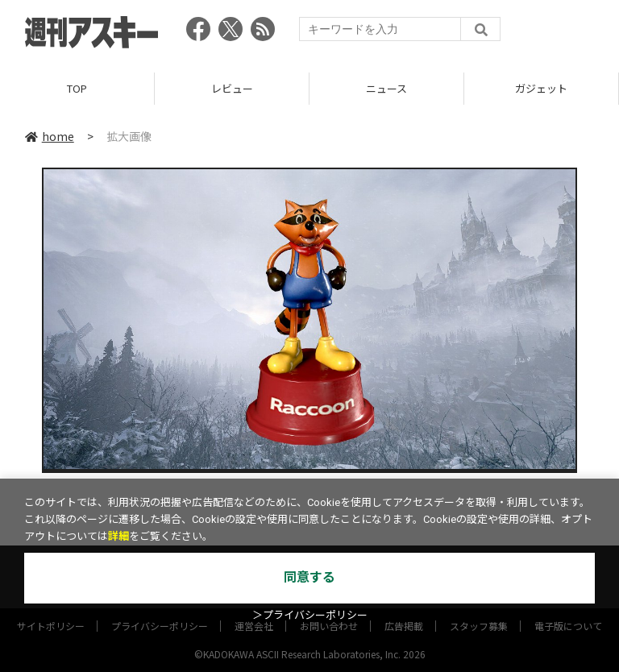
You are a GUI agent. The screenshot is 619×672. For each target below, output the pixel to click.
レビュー (232, 88)
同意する (309, 577)
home (50, 136)
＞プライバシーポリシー (310, 615)
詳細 (118, 536)
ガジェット (541, 88)
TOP (77, 88)
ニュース (386, 88)
